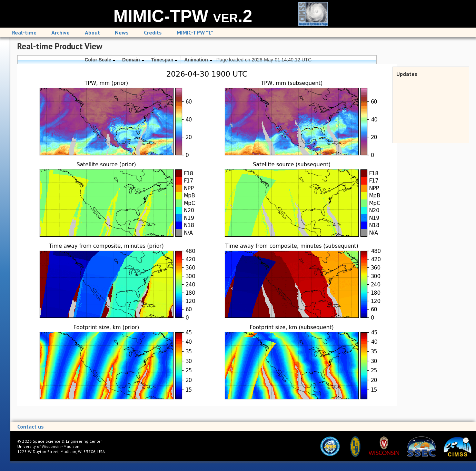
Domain (133, 60)
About (92, 32)
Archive (61, 32)
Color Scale (100, 60)
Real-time (24, 32)
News (122, 32)
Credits (153, 32)
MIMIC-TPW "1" (195, 32)
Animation (198, 60)
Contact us (31, 426)
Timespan (164, 60)
